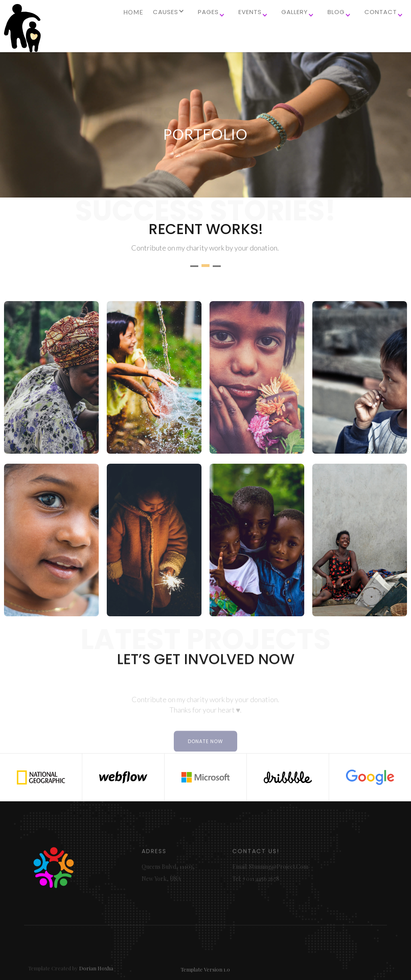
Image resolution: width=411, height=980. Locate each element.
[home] (22, 28)
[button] (170, 15)
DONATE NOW (205, 756)
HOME (133, 12)
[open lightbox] (51, 377)
